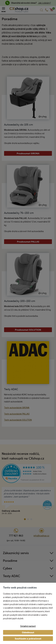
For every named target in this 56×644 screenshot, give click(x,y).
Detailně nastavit (28, 626)
